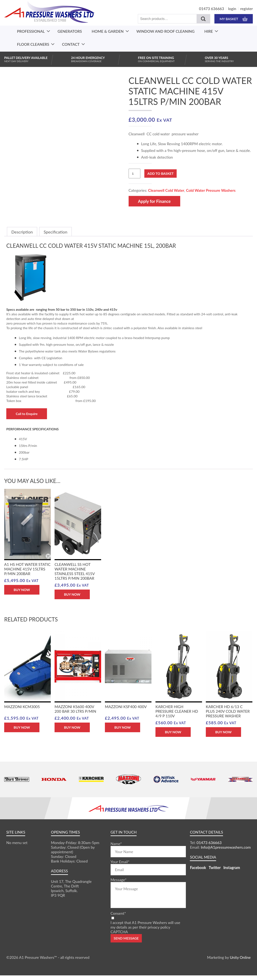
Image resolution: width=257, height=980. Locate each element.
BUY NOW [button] (22, 590)
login (232, 9)
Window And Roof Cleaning (165, 31)
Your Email (120, 862)
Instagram (232, 868)
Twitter (215, 868)
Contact (71, 44)
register (247, 9)
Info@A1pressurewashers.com (226, 847)
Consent (118, 913)
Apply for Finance (154, 201)
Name (116, 844)
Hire (209, 31)
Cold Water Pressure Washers (211, 190)
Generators (70, 31)
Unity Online (240, 957)
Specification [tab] (55, 232)
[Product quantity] (134, 174)
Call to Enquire (27, 414)
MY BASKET (234, 19)
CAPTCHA (119, 932)
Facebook (198, 868)
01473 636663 (212, 9)
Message (119, 880)
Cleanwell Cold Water (166, 190)
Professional (31, 31)
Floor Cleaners (33, 44)
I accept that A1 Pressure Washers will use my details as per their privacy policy (145, 925)
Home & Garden (108, 31)
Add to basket (161, 173)
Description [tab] (22, 232)
